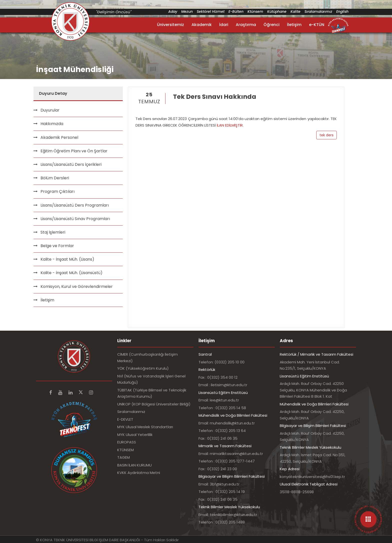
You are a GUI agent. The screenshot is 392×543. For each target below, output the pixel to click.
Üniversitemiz (170, 25)
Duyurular (50, 110)
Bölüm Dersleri (55, 178)
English (342, 12)
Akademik (202, 25)
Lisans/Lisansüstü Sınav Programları (75, 219)
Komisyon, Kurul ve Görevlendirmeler (77, 287)
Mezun (187, 12)
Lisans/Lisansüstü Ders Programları (75, 205)
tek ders (326, 135)
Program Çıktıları (57, 191)
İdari (224, 25)
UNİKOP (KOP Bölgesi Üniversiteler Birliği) (154, 404)
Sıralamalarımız (318, 12)
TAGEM (123, 457)
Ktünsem (255, 12)
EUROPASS (127, 442)
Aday (173, 12)
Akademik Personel (59, 137)
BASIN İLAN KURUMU (134, 465)
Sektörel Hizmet (211, 12)
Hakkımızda (52, 124)
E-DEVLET (125, 419)
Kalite (295, 12)
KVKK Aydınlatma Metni (139, 473)
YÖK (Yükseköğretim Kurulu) (143, 368)
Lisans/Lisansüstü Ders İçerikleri (71, 164)
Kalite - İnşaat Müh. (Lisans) (67, 259)
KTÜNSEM (125, 450)
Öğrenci (271, 25)
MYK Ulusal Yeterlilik (135, 435)
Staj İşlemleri (53, 232)
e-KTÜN (317, 25)
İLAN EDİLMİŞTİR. (230, 125)
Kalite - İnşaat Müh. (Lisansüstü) (71, 273)
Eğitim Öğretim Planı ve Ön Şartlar (74, 151)
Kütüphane (277, 12)
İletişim (294, 25)
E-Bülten (236, 12)
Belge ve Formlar (57, 246)
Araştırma (246, 25)
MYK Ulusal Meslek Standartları (145, 427)
